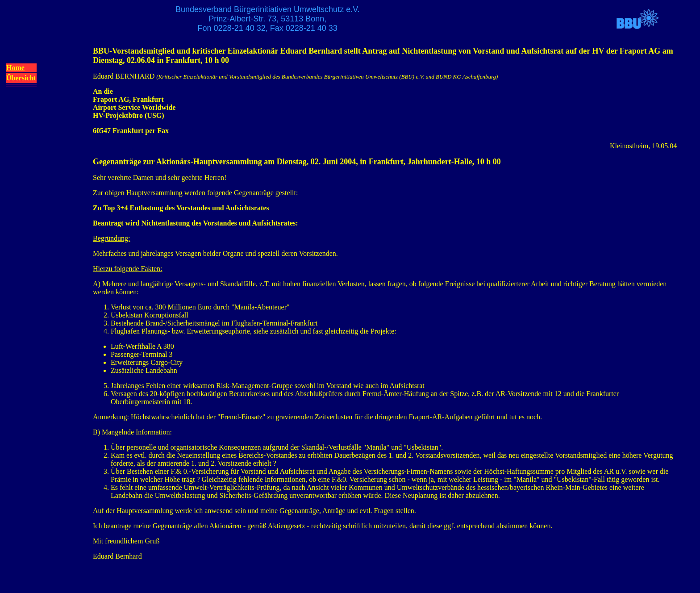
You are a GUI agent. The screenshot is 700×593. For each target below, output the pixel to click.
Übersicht (21, 78)
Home (15, 68)
